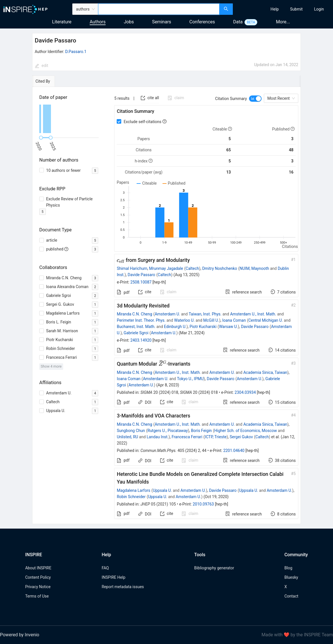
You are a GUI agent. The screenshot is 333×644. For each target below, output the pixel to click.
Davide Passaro (142, 275)
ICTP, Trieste (216, 437)
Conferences (202, 22)
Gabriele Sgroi (136, 333)
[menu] (284, 9)
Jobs (129, 22)
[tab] (49, 81)
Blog (288, 568)
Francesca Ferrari (187, 437)
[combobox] (159, 9)
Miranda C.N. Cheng (134, 314)
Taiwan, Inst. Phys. (205, 314)
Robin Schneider (131, 497)
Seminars (162, 22)
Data (238, 22)
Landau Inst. (158, 437)
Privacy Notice (38, 587)
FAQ (105, 568)
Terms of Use (37, 596)
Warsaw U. (228, 327)
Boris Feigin (201, 431)
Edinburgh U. (175, 327)
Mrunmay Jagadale (166, 268)
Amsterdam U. (167, 314)
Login (319, 9)
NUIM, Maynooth (254, 268)
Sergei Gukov (241, 437)
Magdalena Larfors (133, 490)
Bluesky (291, 577)
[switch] (255, 99)
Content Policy (38, 577)
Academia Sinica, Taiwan (265, 372)
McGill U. (211, 320)
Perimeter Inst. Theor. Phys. (141, 320)
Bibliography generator (214, 568)
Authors (98, 22)
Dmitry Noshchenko (220, 268)
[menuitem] (275, 9)
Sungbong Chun (131, 431)
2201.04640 (234, 451)
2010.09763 (203, 504)
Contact (291, 596)
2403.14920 (141, 340)
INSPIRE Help (113, 577)
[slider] (41, 138)
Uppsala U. (162, 490)
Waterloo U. (184, 320)
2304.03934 (245, 392)
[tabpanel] (166, 306)
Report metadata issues (123, 587)
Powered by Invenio (20, 635)
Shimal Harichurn (132, 268)
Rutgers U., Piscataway (168, 431)
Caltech (192, 268)
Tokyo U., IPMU (190, 379)
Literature (62, 22)
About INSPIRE (38, 568)
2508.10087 (141, 282)
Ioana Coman (234, 320)
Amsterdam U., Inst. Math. (253, 314)
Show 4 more (51, 366)
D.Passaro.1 (76, 52)
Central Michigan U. (265, 320)
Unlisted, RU (127, 437)
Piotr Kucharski (203, 327)
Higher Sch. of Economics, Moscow (246, 431)
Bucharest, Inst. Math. (136, 327)
